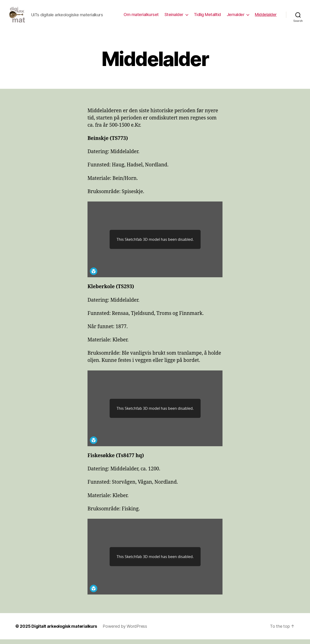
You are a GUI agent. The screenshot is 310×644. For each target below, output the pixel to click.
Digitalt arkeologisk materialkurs (64, 631)
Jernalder (236, 17)
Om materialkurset (141, 17)
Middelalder (266, 17)
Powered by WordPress (125, 631)
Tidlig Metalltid (207, 17)
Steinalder (174, 17)
